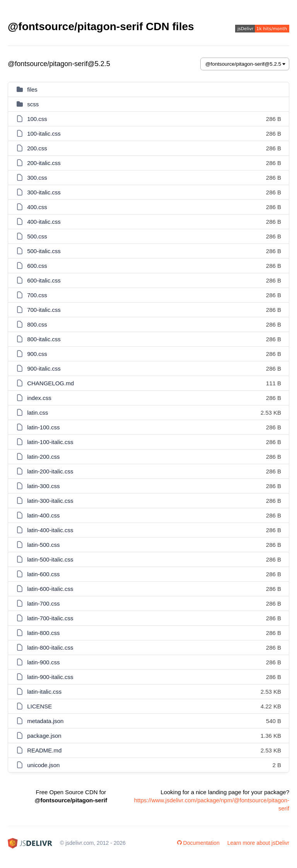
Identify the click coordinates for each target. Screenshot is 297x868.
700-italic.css (44, 310)
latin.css (38, 413)
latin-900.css (43, 662)
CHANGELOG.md (50, 383)
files (32, 89)
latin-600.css (43, 574)
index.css (39, 398)
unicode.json (43, 765)
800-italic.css (44, 339)
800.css (37, 324)
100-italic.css (44, 134)
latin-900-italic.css (50, 677)
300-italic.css (44, 192)
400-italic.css (44, 222)
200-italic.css (44, 163)
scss (33, 104)
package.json (44, 736)
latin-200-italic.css (50, 471)
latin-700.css (43, 603)
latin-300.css (43, 486)
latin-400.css (43, 515)
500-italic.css (44, 251)
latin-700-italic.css (50, 618)
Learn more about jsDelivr (258, 843)
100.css (37, 119)
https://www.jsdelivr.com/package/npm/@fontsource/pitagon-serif (212, 804)
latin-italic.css (44, 692)
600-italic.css (44, 280)
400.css (37, 207)
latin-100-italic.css (50, 442)
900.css (37, 354)
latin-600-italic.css (50, 589)
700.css (37, 295)
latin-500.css (43, 545)
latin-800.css (43, 633)
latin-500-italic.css (50, 559)
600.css (37, 266)
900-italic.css (44, 368)
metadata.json (45, 721)
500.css (37, 236)
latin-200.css (43, 457)
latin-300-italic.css (50, 501)
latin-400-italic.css (50, 530)
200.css (37, 148)
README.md (44, 750)
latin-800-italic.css (50, 648)
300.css (37, 178)
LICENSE (39, 706)
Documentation (198, 843)
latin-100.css (43, 427)
